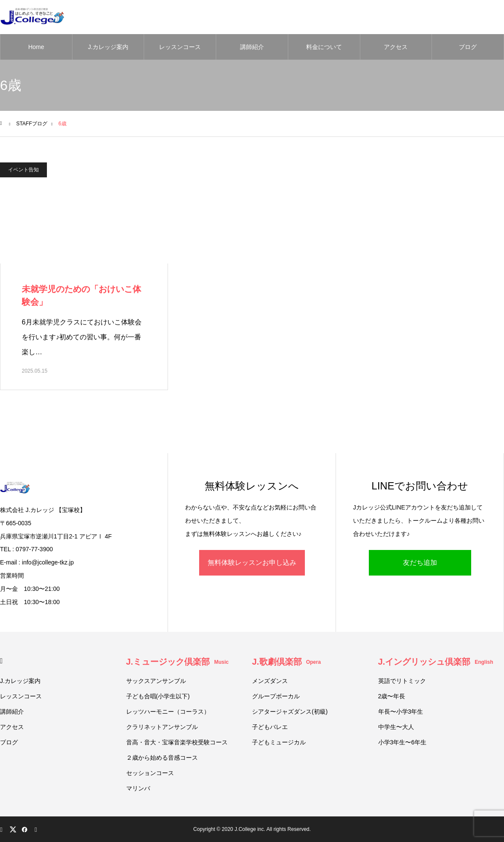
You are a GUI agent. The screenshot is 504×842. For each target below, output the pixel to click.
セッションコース (150, 773)
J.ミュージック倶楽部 (178, 662)
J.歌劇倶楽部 (286, 662)
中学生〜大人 (396, 727)
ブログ (468, 47)
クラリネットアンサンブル (162, 727)
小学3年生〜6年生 (403, 742)
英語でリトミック (402, 681)
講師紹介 (252, 47)
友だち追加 (420, 563)
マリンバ (138, 788)
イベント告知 (23, 170)
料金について (324, 47)
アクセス (396, 47)
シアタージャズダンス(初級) (290, 712)
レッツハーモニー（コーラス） (168, 712)
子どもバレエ (270, 727)
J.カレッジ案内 (108, 47)
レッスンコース (180, 47)
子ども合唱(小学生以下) (158, 696)
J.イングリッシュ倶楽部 (436, 662)
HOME (4, 661)
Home (36, 47)
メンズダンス (270, 681)
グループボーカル (276, 696)
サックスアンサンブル (156, 681)
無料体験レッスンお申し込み (252, 563)
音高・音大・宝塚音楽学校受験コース (177, 742)
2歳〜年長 (392, 696)
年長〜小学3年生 (401, 712)
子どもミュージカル (279, 742)
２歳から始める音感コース (162, 758)
